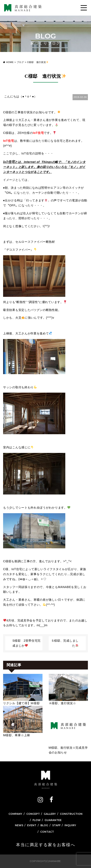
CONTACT (47, 832)
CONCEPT (33, 814)
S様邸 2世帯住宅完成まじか (27, 643)
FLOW (37, 820)
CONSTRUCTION (71, 814)
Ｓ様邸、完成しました (65, 643)
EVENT (32, 825)
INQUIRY (70, 825)
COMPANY (15, 814)
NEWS (19, 825)
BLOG (44, 825)
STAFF (56, 825)
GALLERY (50, 814)
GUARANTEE (53, 820)
